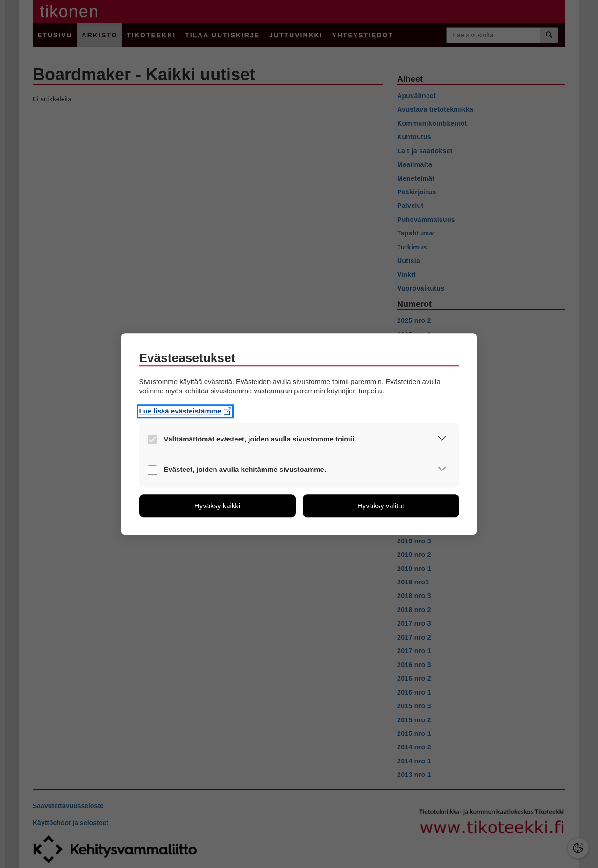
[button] (442, 440)
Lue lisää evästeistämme (185, 411)
